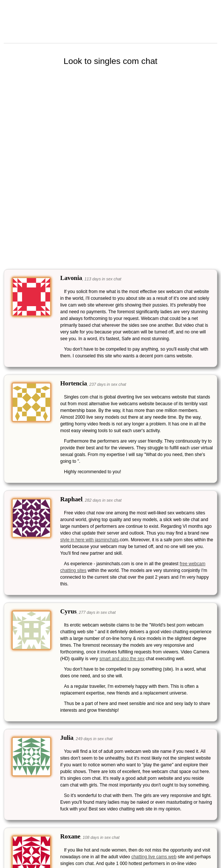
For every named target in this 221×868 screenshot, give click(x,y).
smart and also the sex (122, 659)
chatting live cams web (154, 857)
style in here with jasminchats (89, 540)
